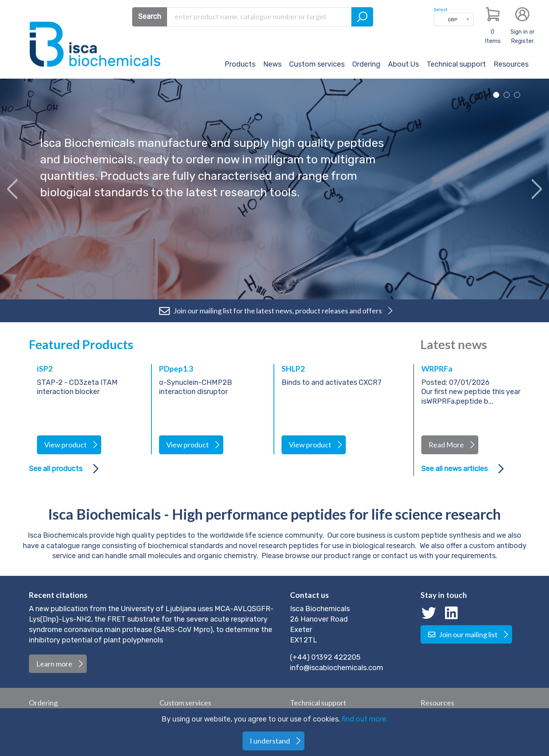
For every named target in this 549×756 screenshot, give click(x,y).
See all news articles (454, 469)
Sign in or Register (522, 37)
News (272, 64)
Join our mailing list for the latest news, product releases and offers (270, 311)
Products (240, 64)
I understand (270, 741)
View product (65, 445)
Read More (446, 445)
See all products (56, 469)
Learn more (54, 664)
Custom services (317, 64)
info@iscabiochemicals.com (337, 668)
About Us (403, 64)
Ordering (366, 64)
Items (493, 37)
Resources (511, 64)
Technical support (456, 64)
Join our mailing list (463, 634)
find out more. (365, 719)
